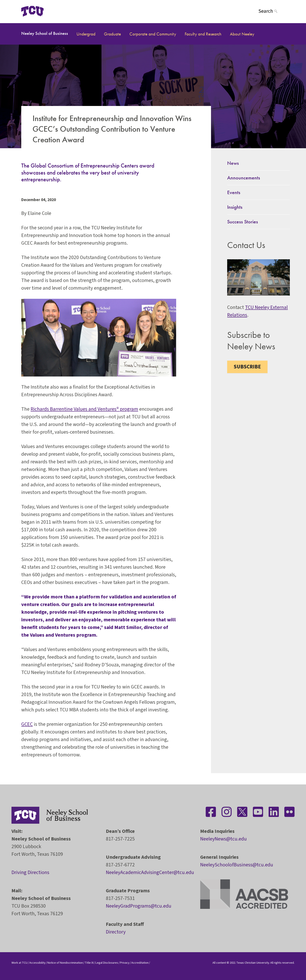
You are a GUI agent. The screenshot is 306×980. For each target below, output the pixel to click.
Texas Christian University (253, 963)
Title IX (89, 963)
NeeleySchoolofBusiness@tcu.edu (237, 865)
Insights (235, 207)
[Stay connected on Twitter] (242, 812)
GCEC (27, 724)
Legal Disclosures (107, 963)
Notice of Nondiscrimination (65, 963)
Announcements (244, 178)
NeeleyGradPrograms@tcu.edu (139, 906)
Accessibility (37, 963)
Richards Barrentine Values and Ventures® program (84, 409)
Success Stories (243, 222)
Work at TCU (19, 963)
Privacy (125, 963)
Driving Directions (30, 872)
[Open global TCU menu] (60, 11)
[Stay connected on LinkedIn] (274, 812)
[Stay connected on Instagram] (227, 812)
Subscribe (247, 367)
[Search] (272, 11)
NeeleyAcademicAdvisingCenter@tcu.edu (150, 872)
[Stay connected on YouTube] (258, 812)
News (233, 163)
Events (234, 192)
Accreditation (140, 963)
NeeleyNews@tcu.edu (223, 839)
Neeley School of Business (45, 33)
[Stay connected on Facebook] (211, 812)
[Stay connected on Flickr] (289, 812)
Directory (116, 932)
